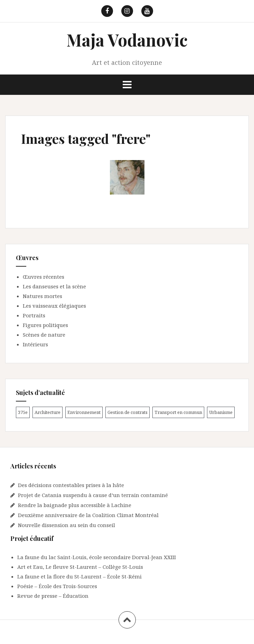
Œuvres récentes (44, 277)
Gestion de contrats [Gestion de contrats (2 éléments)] (128, 412)
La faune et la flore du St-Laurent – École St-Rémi (79, 576)
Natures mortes (43, 296)
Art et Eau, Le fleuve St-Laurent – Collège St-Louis (80, 567)
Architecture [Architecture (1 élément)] (48, 412)
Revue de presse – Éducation (53, 596)
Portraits (34, 315)
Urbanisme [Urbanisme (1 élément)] (221, 412)
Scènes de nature (44, 335)
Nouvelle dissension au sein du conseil (67, 525)
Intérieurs (35, 344)
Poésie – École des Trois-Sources (57, 586)
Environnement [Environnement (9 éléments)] (84, 412)
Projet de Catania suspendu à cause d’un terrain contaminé (93, 495)
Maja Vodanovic (127, 40)
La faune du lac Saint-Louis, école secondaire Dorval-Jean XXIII (97, 557)
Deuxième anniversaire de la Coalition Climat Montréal (88, 515)
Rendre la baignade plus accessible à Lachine (75, 505)
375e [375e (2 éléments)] (23, 412)
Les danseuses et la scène (54, 286)
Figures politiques (45, 325)
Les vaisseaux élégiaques (54, 306)
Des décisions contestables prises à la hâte (71, 485)
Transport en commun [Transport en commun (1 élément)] (178, 412)
